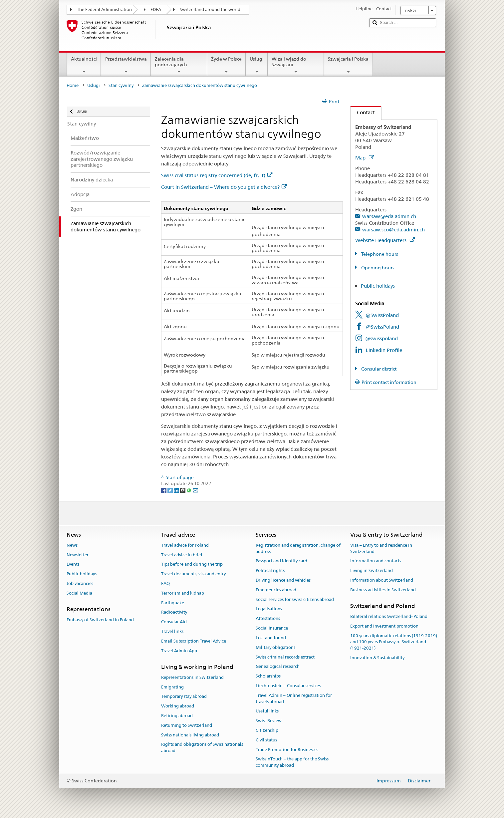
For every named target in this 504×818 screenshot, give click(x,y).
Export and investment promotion (384, 626)
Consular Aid (174, 622)
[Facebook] (164, 490)
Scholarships (268, 676)
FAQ (165, 583)
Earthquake (173, 603)
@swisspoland (381, 338)
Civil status (266, 740)
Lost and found (271, 638)
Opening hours (377, 268)
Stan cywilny (121, 85)
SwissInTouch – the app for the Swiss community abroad (292, 762)
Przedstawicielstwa (126, 65)
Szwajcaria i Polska (348, 65)
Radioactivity (174, 612)
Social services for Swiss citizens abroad (295, 599)
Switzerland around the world (210, 9)
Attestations (268, 619)
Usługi (257, 65)
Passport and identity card (281, 561)
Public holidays (378, 286)
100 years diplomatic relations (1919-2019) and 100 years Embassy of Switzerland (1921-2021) (394, 642)
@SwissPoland (382, 315)
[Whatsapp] (190, 490)
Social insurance (272, 628)
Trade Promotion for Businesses (287, 750)
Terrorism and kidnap (183, 593)
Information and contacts (376, 561)
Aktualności (84, 65)
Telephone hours (379, 254)
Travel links (172, 631)
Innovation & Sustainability (377, 658)
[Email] (195, 490)
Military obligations (275, 647)
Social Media (79, 593)
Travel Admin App (179, 651)
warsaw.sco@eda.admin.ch (393, 230)
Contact (363, 112)
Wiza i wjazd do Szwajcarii (296, 65)
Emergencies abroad (276, 590)
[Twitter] (171, 490)
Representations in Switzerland (192, 677)
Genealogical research (278, 667)
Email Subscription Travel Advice (194, 641)
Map (365, 158)
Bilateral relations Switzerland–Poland (389, 616)
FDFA (156, 9)
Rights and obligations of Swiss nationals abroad (202, 748)
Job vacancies (80, 583)
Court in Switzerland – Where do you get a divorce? (224, 187)
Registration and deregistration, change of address (298, 548)
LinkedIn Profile (384, 350)
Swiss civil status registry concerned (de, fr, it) (217, 175)
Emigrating (172, 687)
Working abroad (178, 706)
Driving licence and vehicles (283, 580)
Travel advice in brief (182, 555)
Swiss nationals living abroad (190, 735)
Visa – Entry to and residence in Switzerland (381, 548)
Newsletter (78, 555)
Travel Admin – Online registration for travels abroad (294, 698)
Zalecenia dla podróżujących (179, 65)
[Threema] (183, 490)
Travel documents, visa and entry (193, 574)
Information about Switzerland (382, 580)
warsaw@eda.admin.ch (389, 216)
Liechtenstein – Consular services (288, 686)
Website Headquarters (385, 240)
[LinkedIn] (177, 490)
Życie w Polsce (226, 65)
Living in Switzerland (372, 570)
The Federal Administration (104, 9)
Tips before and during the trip (192, 564)
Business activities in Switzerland (383, 590)
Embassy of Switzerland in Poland (100, 620)
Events (73, 564)
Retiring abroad (177, 716)
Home (73, 85)
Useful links (267, 711)
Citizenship (267, 730)
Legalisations (269, 609)
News (72, 545)
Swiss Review (269, 721)
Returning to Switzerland (187, 725)
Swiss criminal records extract (285, 657)
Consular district (378, 369)
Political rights (270, 570)
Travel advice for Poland (185, 545)
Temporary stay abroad (184, 697)
